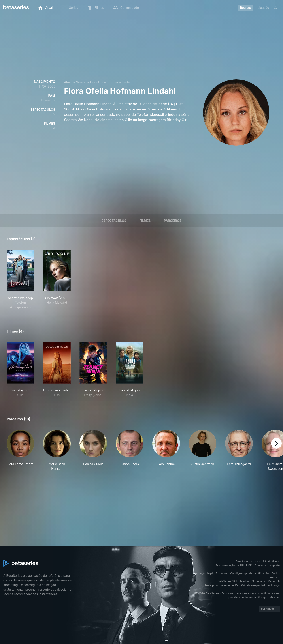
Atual (68, 82)
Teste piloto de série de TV (221, 585)
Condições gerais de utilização (249, 573)
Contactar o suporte (267, 565)
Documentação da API (230, 565)
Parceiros (173, 221)
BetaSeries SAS (227, 581)
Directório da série (247, 561)
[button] (20, 450)
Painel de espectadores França (260, 585)
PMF (249, 565)
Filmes (145, 221)
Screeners (259, 581)
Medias (245, 581)
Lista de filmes (271, 561)
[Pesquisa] (275, 8)
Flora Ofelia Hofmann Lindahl (111, 82)
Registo (246, 8)
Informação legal (203, 573)
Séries (81, 82)
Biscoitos (222, 573)
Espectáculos (114, 221)
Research (274, 581)
